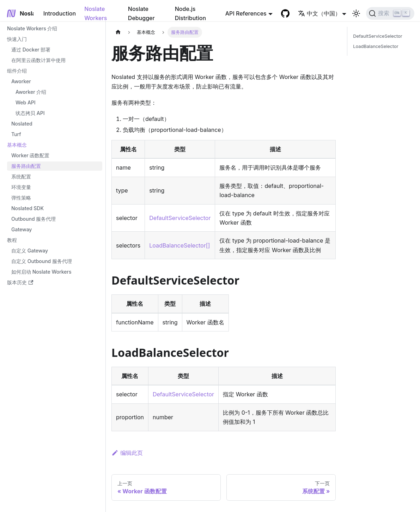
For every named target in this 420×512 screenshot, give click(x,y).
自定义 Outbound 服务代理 (42, 261)
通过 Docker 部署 (31, 50)
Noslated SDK (28, 208)
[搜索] (390, 13)
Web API (26, 102)
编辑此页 (127, 453)
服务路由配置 (26, 166)
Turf (16, 134)
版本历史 (20, 282)
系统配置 (21, 176)
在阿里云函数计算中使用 (38, 60)
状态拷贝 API (30, 113)
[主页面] (118, 32)
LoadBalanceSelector (376, 46)
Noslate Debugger (141, 13)
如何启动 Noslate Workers (41, 272)
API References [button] (246, 13)
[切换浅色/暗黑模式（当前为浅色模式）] (356, 13)
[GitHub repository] (285, 13)
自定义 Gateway (30, 251)
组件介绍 (17, 71)
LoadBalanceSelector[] (179, 245)
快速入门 (17, 39)
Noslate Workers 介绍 (32, 28)
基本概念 (17, 145)
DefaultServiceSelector (180, 218)
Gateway (22, 229)
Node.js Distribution (190, 13)
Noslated (22, 124)
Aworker (21, 81)
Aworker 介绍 (31, 92)
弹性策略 (21, 198)
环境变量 (21, 187)
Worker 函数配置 (30, 155)
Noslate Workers (96, 13)
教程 (12, 240)
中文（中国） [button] (319, 13)
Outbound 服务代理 (34, 219)
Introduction (60, 13)
